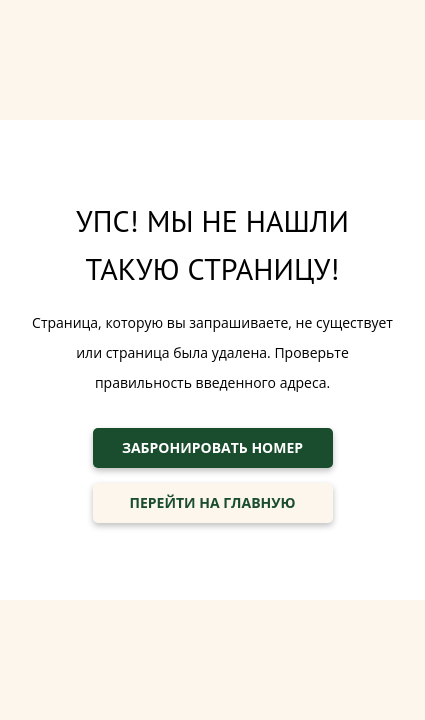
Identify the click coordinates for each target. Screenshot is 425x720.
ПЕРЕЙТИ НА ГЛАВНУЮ (212, 502)
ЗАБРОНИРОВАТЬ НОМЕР (212, 447)
